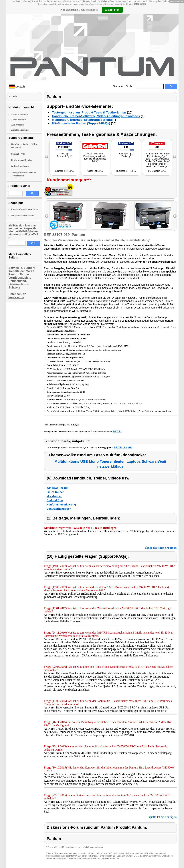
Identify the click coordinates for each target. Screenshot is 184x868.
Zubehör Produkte (20, 130)
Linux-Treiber (55, 492)
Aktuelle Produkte (20, 115)
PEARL (117, 431)
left (47, 216)
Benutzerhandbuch (59, 509)
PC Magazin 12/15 (157, 171)
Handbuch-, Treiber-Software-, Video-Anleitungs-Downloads (96, 116)
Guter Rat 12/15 (95, 171)
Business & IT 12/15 (126, 171)
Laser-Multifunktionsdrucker (25, 209)
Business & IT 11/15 (64, 171)
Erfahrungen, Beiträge (22, 160)
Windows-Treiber (58, 488)
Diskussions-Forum (20, 166)
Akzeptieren (112, 10)
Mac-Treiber (54, 496)
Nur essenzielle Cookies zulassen (79, 10)
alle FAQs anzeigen (164, 817)
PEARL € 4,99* (123, 447)
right (175, 216)
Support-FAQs (18, 154)
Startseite (118, 86)
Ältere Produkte (19, 120)
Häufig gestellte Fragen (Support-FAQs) (81, 123)
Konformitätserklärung (61, 504)
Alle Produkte (18, 125)
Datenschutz (140, 4)
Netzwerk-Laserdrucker (23, 216)
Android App (55, 500)
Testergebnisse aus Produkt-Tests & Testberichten (89, 113)
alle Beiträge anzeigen (162, 548)
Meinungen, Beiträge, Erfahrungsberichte (82, 120)
